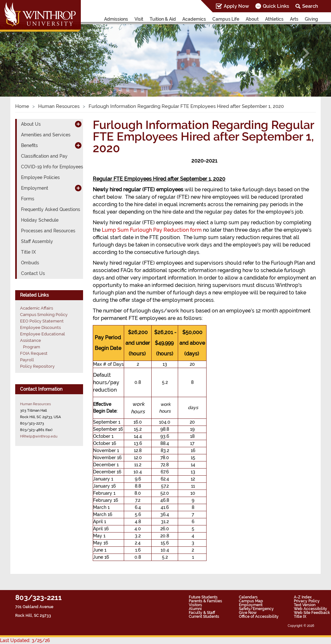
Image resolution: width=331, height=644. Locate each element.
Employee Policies (40, 177)
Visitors (195, 605)
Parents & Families (205, 601)
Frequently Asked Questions (51, 209)
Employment (35, 188)
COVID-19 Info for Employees (52, 167)
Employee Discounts (40, 327)
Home (22, 106)
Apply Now (236, 6)
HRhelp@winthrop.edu (39, 436)
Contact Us (33, 273)
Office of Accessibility (259, 617)
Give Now (248, 613)
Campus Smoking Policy (44, 315)
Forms (28, 199)
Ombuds (30, 263)
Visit (139, 19)
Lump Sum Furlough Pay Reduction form (152, 230)
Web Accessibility (310, 609)
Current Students (204, 617)
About (252, 19)
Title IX (28, 252)
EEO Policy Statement (42, 321)
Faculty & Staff (202, 613)
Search (310, 6)
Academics (194, 19)
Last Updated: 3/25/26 (25, 640)
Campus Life (226, 19)
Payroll (27, 360)
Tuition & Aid (163, 19)
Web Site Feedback (312, 613)
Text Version (305, 605)
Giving (311, 19)
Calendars (248, 597)
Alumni (195, 609)
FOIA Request (34, 353)
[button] (25, 53)
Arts (294, 19)
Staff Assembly (37, 241)
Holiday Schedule (40, 220)
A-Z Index (303, 597)
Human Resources (59, 106)
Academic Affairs (37, 308)
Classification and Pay (44, 156)
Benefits (29, 145)
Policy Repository (37, 366)
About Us (31, 124)
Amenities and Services (46, 135)
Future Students (203, 597)
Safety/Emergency (256, 609)
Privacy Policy (307, 601)
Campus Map (251, 601)
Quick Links (276, 6)
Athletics (274, 19)
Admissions (116, 19)
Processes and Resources (48, 231)
